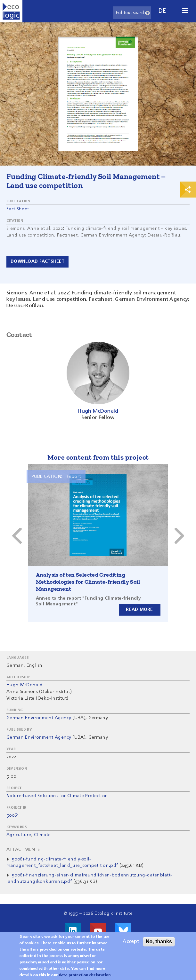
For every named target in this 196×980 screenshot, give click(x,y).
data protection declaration (85, 975)
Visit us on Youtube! (98, 931)
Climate (42, 835)
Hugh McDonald (24, 685)
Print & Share (188, 190)
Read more (139, 610)
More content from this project (98, 457)
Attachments (23, 850)
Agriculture (19, 835)
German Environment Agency (39, 718)
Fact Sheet (18, 209)
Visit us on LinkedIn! (73, 931)
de (162, 11)
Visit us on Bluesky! (123, 931)
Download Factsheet (37, 261)
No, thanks (159, 941)
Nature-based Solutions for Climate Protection (57, 796)
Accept (131, 942)
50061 (13, 815)
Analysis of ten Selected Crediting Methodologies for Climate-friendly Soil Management (88, 582)
